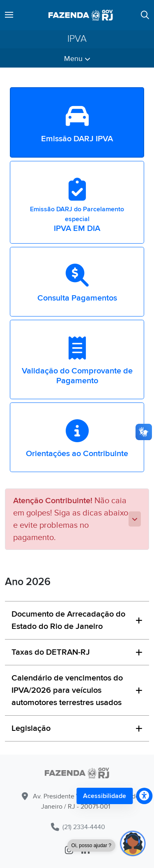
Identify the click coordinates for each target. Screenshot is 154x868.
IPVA (77, 39)
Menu (77, 59)
